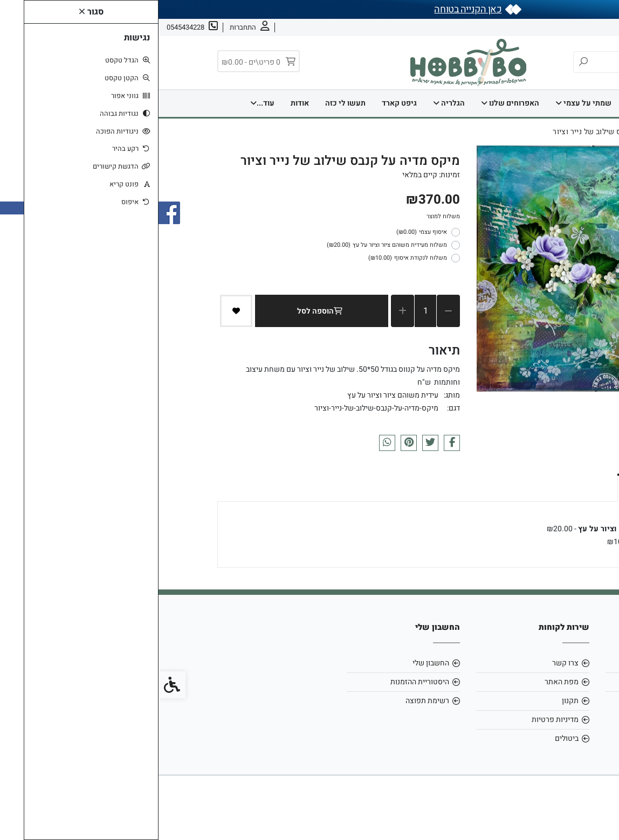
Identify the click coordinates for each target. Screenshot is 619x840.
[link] (595, 816)
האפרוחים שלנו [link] (352, 103)
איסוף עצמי (263, 232)
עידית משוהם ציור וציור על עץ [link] (234, 395)
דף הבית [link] (519, 103)
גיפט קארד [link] (241, 103)
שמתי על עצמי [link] (425, 103)
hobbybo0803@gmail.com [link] (505, 682)
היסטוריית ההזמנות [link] (261, 682)
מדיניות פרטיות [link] (397, 720)
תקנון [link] (412, 701)
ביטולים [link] (408, 738)
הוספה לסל (163, 311)
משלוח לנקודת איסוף (249, 258)
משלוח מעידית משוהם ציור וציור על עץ (228, 245)
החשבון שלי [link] (272, 663)
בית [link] (479, 103)
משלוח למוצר (285, 216)
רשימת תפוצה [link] (269, 701)
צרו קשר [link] (544, 27)
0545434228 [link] (528, 701)
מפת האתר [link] (403, 682)
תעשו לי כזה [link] (187, 103)
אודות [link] (577, 27)
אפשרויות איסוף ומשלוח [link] (510, 486)
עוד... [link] (104, 103)
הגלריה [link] (290, 103)
